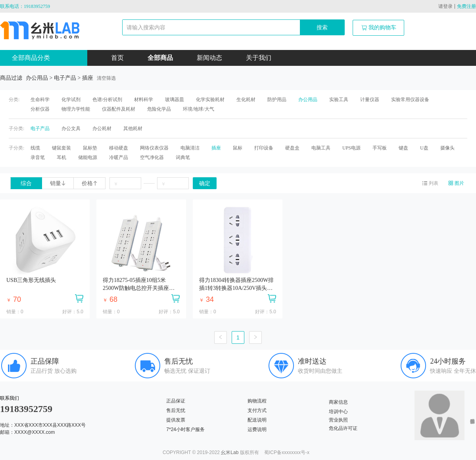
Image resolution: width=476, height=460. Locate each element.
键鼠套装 (61, 148)
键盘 (403, 148)
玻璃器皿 (175, 100)
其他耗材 (133, 128)
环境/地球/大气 (199, 109)
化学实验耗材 (210, 100)
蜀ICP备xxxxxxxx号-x (287, 452)
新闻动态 (209, 58)
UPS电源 (351, 148)
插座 (216, 148)
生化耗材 (246, 100)
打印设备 (264, 148)
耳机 (61, 157)
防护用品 (277, 100)
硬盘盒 (292, 148)
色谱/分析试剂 (107, 100)
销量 (58, 183)
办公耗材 (102, 128)
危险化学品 (159, 109)
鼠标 (238, 148)
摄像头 (447, 148)
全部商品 (160, 58)
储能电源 (88, 157)
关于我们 (259, 58)
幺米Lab (230, 452)
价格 (90, 183)
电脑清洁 (190, 148)
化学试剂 (71, 100)
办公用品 (308, 100)
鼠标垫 (90, 148)
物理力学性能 (76, 109)
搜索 (322, 28)
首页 (117, 58)
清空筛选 (106, 78)
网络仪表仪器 (154, 148)
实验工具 (339, 100)
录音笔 (38, 157)
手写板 (380, 148)
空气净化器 (152, 157)
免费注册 (466, 6)
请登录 (445, 6)
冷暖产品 (119, 157)
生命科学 (40, 100)
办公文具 (71, 128)
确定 (205, 183)
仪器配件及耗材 (119, 109)
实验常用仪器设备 (410, 100)
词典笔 (183, 157)
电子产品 (40, 128)
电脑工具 (321, 148)
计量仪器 (370, 100)
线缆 (35, 148)
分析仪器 (40, 109)
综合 (26, 183)
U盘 (424, 148)
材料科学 (144, 100)
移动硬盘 (119, 148)
